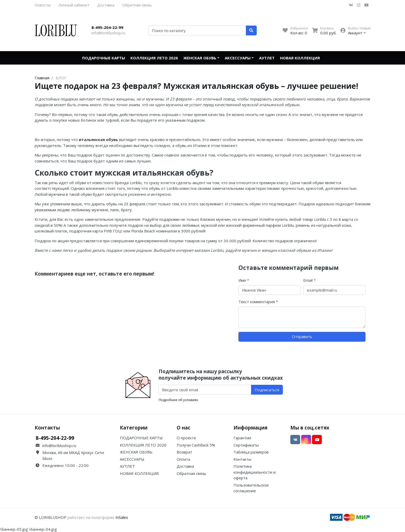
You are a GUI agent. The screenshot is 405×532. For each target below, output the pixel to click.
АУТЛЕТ (267, 58)
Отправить (302, 337)
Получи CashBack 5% (196, 445)
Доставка (106, 5)
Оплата (183, 459)
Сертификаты (246, 445)
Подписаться (267, 390)
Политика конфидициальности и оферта (255, 472)
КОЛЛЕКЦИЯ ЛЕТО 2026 (154, 58)
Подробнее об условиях (178, 400)
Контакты (242, 459)
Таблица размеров (251, 452)
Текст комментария (258, 302)
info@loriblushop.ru (108, 33)
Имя (244, 280)
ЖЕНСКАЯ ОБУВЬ (200, 58)
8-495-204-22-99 (107, 27)
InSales (122, 517)
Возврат (184, 452)
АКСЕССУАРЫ (238, 58)
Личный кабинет (74, 5)
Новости (43, 5)
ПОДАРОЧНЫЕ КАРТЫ (104, 58)
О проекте (186, 438)
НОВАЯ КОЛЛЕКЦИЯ (300, 58)
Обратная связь (137, 5)
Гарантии (242, 438)
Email (309, 280)
